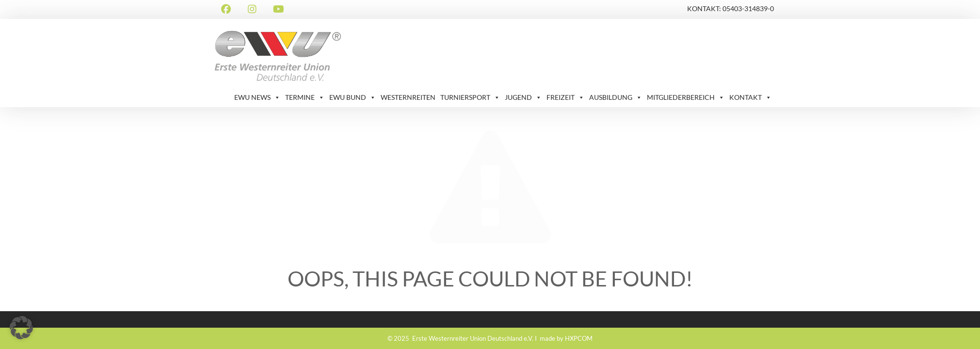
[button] (21, 328)
